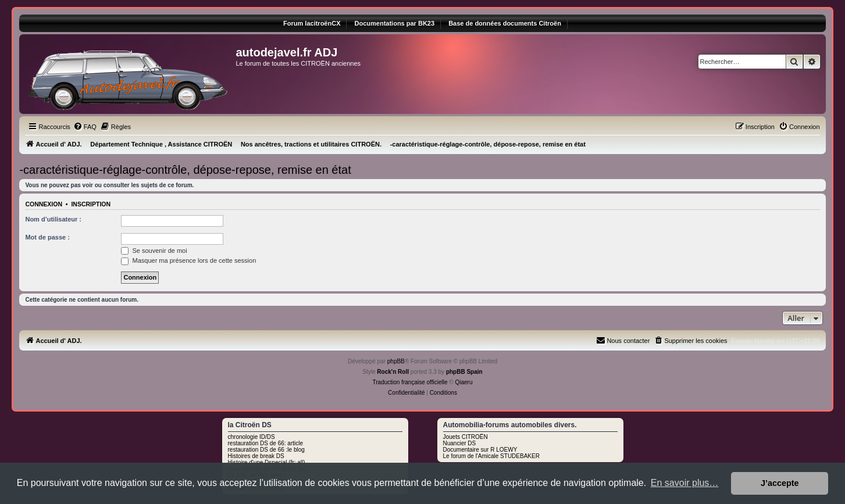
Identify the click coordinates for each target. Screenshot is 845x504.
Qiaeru (463, 382)
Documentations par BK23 (395, 23)
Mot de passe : (47, 237)
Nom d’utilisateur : (53, 219)
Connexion (44, 204)
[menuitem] (85, 127)
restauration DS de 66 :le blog (266, 450)
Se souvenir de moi (154, 251)
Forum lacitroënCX (312, 23)
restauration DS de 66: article (266, 443)
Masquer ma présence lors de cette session (188, 260)
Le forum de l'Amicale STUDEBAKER (491, 456)
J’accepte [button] (780, 483)
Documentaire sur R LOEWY (480, 450)
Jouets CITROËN (466, 437)
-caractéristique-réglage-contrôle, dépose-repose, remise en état (185, 170)
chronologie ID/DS (252, 437)
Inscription (91, 204)
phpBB (396, 361)
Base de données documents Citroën (505, 23)
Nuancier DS (460, 443)
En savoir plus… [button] (685, 483)
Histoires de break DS (256, 456)
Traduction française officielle (410, 382)
